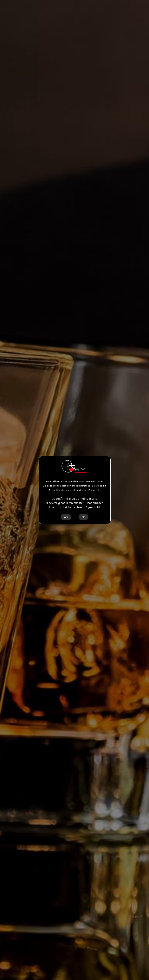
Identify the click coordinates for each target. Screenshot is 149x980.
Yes (66, 517)
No (84, 517)
